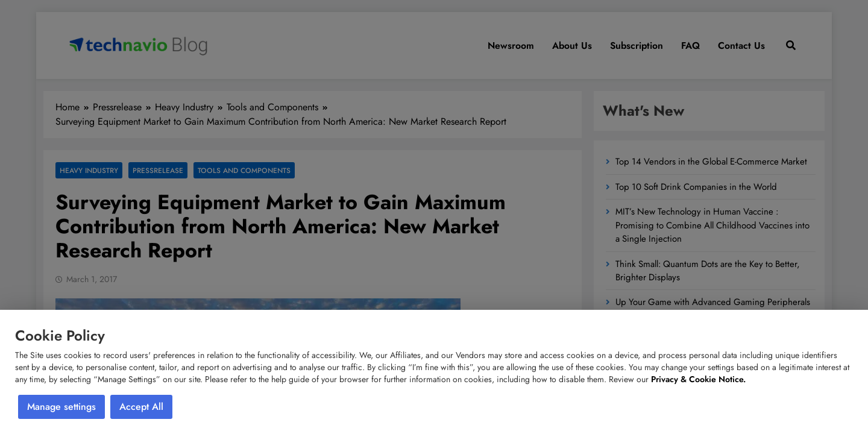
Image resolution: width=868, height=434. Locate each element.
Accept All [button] (141, 407)
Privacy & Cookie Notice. (698, 379)
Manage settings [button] (61, 407)
